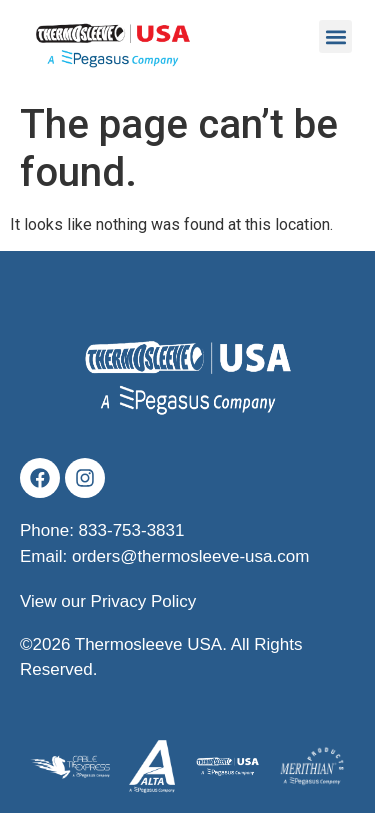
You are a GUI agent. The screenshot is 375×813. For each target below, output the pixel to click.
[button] (335, 36)
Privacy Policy (144, 601)
